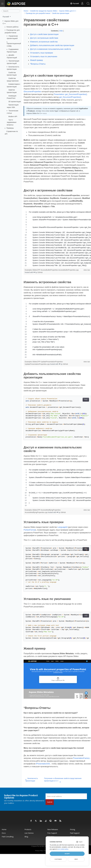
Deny (76, 859)
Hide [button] (59, 31)
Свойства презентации (61, 13)
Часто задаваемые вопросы (12, 122)
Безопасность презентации (32, 791)
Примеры (10, 128)
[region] (55, 241)
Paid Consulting (8, 848)
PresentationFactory (32, 769)
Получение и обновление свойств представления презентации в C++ (61, 791)
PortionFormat (35, 533)
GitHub (40, 275)
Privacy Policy (39, 862)
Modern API (13, 116)
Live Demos (29, 844)
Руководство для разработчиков (38, 13)
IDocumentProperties (51, 92)
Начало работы (12, 27)
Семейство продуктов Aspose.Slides (44, 11)
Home (26, 11)
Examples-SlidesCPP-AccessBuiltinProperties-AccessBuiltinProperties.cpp (52, 273)
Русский (74, 3)
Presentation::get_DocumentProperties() (40, 97)
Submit (50, 813)
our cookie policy (63, 849)
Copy (81, 402)
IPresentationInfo (31, 775)
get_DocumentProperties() (52, 100)
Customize (58, 859)
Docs (4, 844)
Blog (26, 848)
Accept (67, 854)
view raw (82, 273)
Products (28, 841)
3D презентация (15, 102)
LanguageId (62, 530)
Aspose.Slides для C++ (68, 11)
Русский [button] (6, 17)
